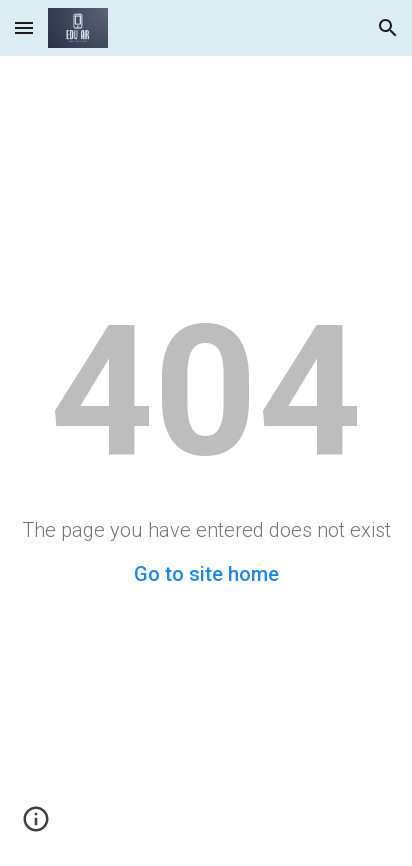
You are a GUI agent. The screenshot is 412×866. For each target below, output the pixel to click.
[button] (24, 27)
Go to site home (206, 574)
